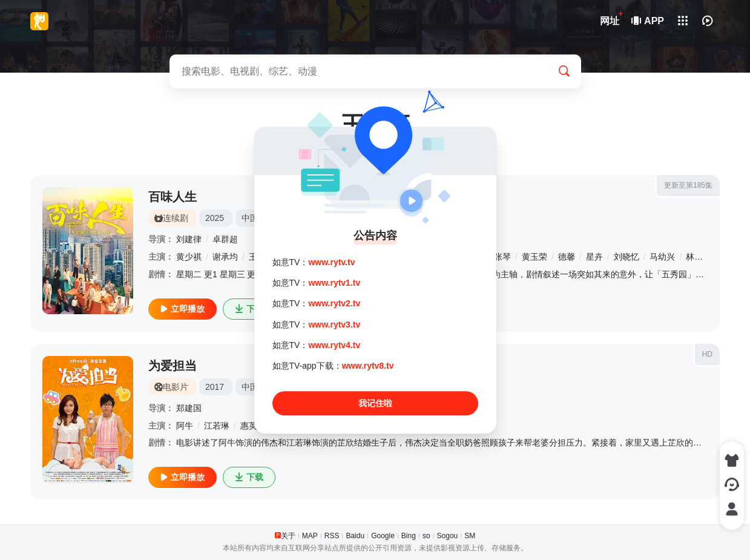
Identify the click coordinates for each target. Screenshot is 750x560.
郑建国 (189, 408)
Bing (409, 536)
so (426, 536)
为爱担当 (173, 366)
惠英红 (253, 426)
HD (707, 354)
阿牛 (185, 426)
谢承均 (225, 257)
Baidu (355, 536)
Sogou (448, 536)
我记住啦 (375, 403)
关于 (288, 536)
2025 (215, 218)
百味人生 (173, 197)
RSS (332, 536)
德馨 (567, 257)
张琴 (502, 257)
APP (648, 21)
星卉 (594, 257)
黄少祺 (189, 257)
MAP (310, 536)
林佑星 (699, 257)
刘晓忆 (627, 257)
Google (383, 536)
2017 (215, 387)
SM (470, 536)
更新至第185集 (688, 185)
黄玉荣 (535, 257)
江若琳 (217, 426)
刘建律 (189, 239)
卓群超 (225, 239)
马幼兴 (662, 257)
